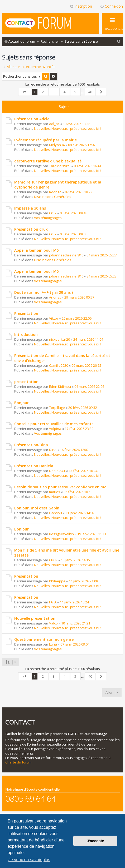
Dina (53, 450)
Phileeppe (57, 581)
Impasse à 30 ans (30, 208)
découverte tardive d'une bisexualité (48, 161)
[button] (25, 92)
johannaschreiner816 (66, 255)
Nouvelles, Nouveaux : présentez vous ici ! (67, 128)
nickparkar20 (59, 339)
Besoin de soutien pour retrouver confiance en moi (61, 487)
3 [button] (54, 92)
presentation (26, 382)
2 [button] (43, 92)
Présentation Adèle (32, 119)
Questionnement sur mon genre (44, 639)
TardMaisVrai (60, 166)
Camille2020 (59, 365)
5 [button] (75, 92)
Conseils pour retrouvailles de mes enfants (54, 424)
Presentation (26, 313)
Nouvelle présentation (35, 618)
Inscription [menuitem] (81, 6)
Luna (53, 644)
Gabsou (56, 513)
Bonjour (21, 403)
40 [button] (90, 92)
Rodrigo (55, 192)
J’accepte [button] (95, 841)
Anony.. (55, 297)
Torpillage (57, 408)
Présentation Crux (31, 229)
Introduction (26, 334)
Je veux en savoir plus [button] (29, 860)
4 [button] (64, 92)
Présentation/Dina (31, 445)
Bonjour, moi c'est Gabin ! (38, 508)
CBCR (53, 560)
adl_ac (54, 124)
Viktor (54, 318)
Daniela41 (57, 471)
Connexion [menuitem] (111, 6)
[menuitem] (119, 41)
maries (55, 492)
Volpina (55, 429)
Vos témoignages (48, 218)
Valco (53, 623)
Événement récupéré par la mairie (45, 140)
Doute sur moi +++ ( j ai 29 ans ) (44, 292)
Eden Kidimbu (60, 386)
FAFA (53, 602)
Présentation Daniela (34, 466)
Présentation (26, 576)
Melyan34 (57, 145)
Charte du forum (18, 762)
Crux (53, 213)
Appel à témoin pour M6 (36, 250)
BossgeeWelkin (61, 534)
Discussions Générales (53, 197)
